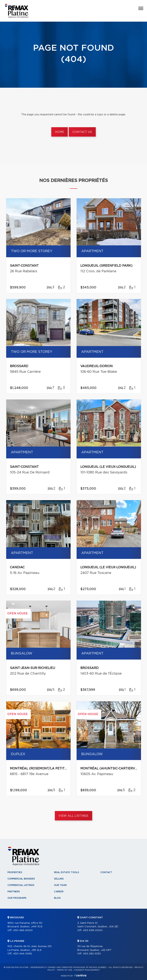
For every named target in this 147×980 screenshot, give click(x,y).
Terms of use (64, 970)
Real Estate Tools (67, 872)
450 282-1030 (92, 954)
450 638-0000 (93, 930)
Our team (60, 885)
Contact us (82, 132)
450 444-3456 (23, 954)
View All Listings (73, 816)
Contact (106, 872)
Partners (14, 892)
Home (60, 132)
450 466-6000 (23, 930)
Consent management (87, 970)
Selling (59, 879)
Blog (57, 898)
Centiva (80, 975)
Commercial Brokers (21, 879)
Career (59, 892)
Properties (15, 872)
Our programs (17, 898)
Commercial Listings (21, 885)
